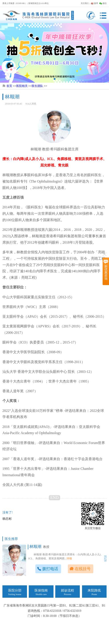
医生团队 (37, 86)
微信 (103, 3)
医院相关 (22, 86)
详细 (69, 558)
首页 (9, 86)
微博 (94, 3)
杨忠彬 (7, 519)
